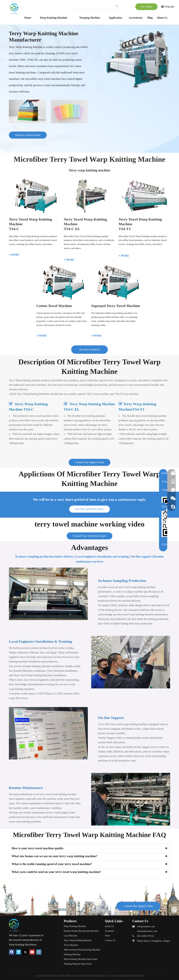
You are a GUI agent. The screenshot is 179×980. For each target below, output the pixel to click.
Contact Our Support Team (89, 462)
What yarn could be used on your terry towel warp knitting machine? (56, 872)
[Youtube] (32, 952)
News (108, 936)
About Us (109, 926)
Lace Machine (71, 936)
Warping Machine (72, 954)
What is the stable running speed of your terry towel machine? (52, 864)
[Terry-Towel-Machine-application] (48, 110)
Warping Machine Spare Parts (78, 964)
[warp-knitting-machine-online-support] (48, 733)
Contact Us (110, 940)
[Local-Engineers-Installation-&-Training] (131, 662)
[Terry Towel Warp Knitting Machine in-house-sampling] (48, 594)
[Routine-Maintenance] (131, 799)
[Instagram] (39, 952)
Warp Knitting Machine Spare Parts (81, 959)
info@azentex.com (146, 926)
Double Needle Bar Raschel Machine (81, 931)
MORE (14, 255)
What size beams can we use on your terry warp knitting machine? (54, 856)
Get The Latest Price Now (90, 509)
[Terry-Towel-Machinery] (138, 60)
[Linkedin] (18, 952)
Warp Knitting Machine (75, 926)
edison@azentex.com (147, 931)
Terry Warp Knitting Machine (78, 940)
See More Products (89, 349)
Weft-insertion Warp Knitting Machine (82, 950)
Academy (109, 931)
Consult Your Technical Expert (90, 536)
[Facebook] (12, 952)
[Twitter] (25, 952)
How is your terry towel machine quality (38, 848)
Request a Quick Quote (28, 135)
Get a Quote (146, 7)
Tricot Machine (71, 945)
